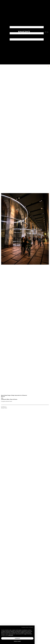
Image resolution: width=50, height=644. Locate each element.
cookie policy (11, 635)
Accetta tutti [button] (17, 638)
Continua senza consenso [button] (27, 627)
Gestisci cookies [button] (17, 641)
